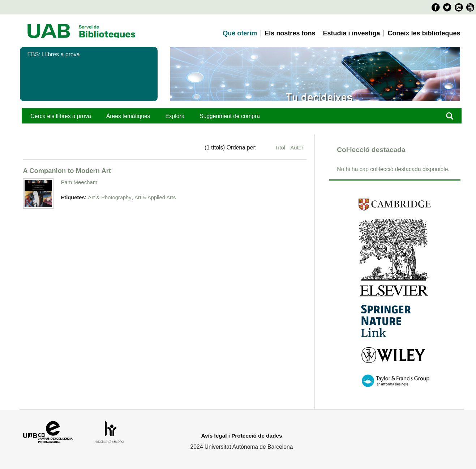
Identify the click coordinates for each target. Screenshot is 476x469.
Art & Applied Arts (155, 197)
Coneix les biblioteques (424, 33)
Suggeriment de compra (230, 116)
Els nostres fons (290, 33)
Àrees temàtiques (128, 116)
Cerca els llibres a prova (61, 116)
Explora (175, 116)
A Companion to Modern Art (67, 171)
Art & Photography (110, 197)
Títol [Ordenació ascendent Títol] (281, 147)
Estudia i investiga (351, 33)
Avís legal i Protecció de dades (242, 436)
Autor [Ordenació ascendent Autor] (297, 147)
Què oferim (240, 33)
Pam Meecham (79, 182)
